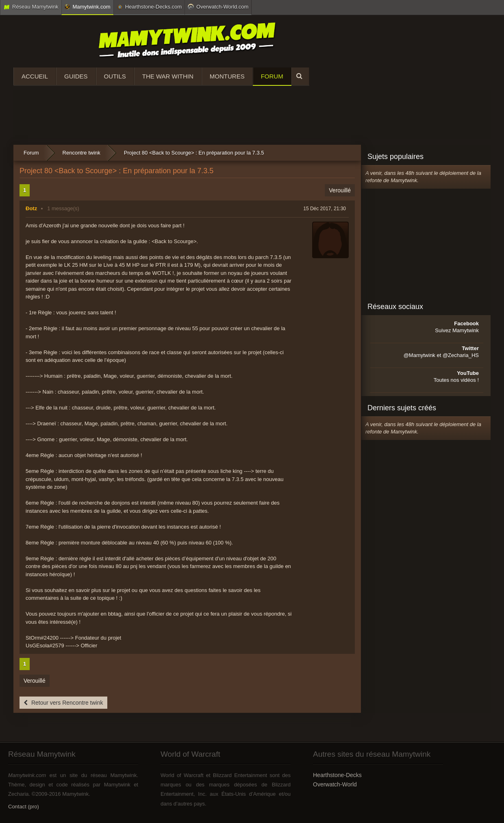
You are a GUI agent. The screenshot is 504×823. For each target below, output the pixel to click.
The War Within (168, 76)
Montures (227, 76)
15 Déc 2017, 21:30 (325, 209)
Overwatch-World (335, 784)
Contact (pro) (24, 807)
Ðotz (31, 208)
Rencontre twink (81, 153)
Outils (115, 76)
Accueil (35, 76)
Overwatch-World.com (218, 7)
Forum (272, 76)
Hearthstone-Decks (337, 775)
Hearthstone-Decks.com (149, 7)
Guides (76, 76)
